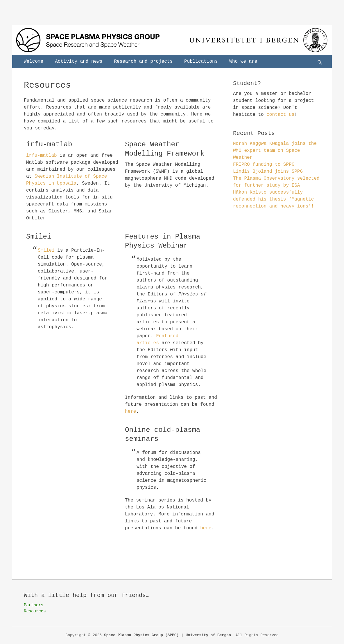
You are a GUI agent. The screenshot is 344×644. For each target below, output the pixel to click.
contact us (280, 115)
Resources (35, 611)
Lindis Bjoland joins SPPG (268, 172)
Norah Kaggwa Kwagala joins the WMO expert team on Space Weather (275, 151)
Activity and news (79, 62)
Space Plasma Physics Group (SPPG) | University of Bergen (167, 635)
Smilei (46, 250)
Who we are (243, 62)
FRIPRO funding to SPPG (264, 165)
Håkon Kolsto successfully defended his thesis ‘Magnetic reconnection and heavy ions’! (273, 199)
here (130, 412)
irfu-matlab (42, 156)
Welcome (34, 62)
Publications (201, 62)
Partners (34, 605)
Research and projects (143, 62)
